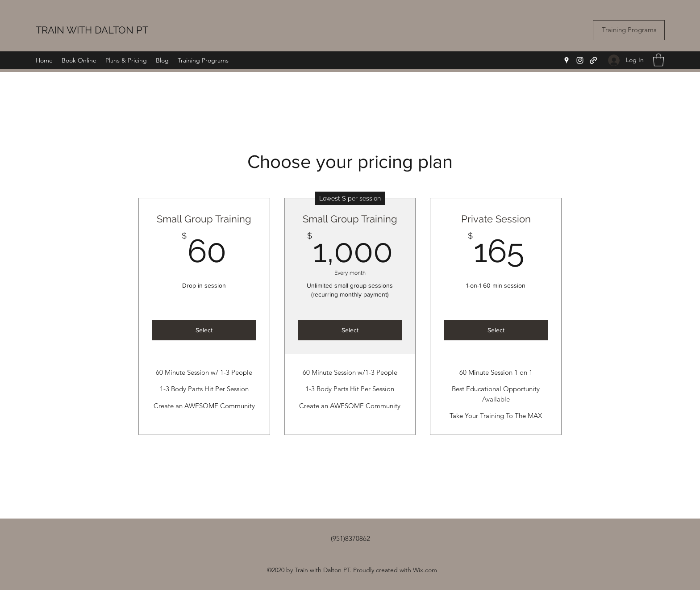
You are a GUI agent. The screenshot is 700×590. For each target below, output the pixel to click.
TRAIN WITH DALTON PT (92, 30)
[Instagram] (580, 60)
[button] (658, 60)
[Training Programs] (629, 30)
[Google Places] (567, 60)
